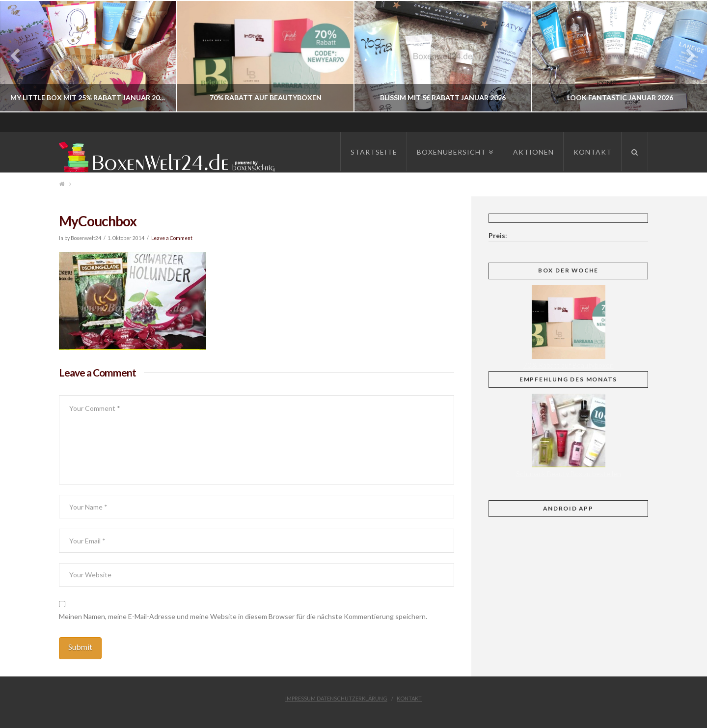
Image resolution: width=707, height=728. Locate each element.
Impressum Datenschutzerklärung (336, 698)
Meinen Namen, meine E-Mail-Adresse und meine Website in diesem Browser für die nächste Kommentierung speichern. (243, 616)
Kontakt (409, 698)
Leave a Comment (172, 238)
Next (686, 56)
